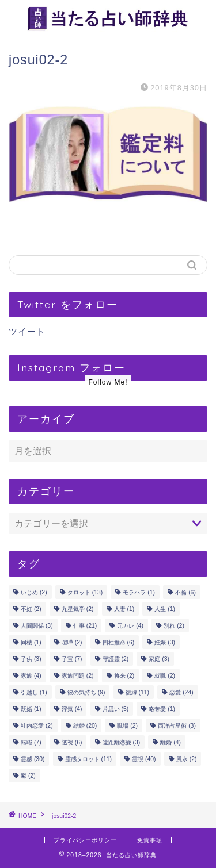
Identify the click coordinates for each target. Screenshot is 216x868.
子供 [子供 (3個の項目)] (31, 659)
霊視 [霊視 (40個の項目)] (144, 759)
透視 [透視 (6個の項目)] (72, 742)
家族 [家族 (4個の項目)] (31, 676)
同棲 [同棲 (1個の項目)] (31, 642)
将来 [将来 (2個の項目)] (124, 676)
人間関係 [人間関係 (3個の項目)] (37, 626)
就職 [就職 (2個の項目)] (165, 676)
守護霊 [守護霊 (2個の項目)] (116, 659)
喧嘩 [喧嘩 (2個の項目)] (72, 642)
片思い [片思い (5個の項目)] (116, 709)
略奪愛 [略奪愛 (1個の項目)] (162, 709)
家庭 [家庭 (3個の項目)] (159, 659)
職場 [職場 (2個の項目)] (127, 726)
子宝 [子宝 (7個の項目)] (72, 659)
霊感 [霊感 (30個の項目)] (33, 759)
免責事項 (150, 840)
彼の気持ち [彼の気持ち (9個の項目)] (86, 692)
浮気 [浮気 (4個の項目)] (72, 709)
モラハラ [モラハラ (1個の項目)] (139, 592)
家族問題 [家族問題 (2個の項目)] (78, 676)
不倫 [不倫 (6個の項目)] (185, 592)
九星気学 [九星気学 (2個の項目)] (78, 609)
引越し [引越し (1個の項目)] (34, 692)
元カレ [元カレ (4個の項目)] (130, 626)
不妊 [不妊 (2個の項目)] (31, 609)
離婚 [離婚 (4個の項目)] (170, 742)
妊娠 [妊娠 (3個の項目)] (165, 642)
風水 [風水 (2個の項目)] (187, 759)
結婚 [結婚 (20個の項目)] (85, 726)
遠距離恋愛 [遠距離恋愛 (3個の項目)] (122, 742)
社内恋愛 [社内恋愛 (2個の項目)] (37, 726)
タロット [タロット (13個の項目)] (85, 592)
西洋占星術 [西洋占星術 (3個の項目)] (177, 726)
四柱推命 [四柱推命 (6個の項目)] (119, 642)
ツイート (27, 331)
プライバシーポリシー (85, 840)
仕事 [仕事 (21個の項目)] (85, 626)
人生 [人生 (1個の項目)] (165, 609)
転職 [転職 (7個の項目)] (31, 742)
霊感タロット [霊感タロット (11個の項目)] (88, 759)
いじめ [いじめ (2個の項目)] (34, 592)
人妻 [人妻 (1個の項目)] (124, 609)
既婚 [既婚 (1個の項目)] (31, 709)
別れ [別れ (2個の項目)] (174, 626)
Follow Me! (108, 382)
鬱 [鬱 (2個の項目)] (28, 776)
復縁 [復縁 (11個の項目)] (137, 692)
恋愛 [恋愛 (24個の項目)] (181, 692)
